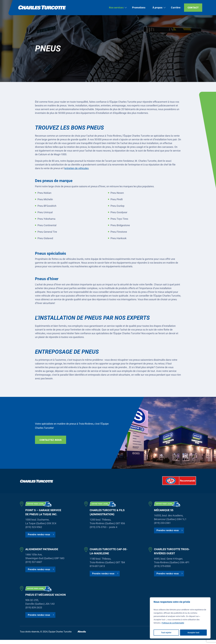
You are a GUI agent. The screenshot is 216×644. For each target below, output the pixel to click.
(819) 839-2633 (34, 608)
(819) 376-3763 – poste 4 (103, 527)
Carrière (176, 8)
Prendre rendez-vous (39, 535)
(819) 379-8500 (162, 566)
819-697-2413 (97, 566)
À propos (158, 8)
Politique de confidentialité (173, 623)
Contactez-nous (51, 440)
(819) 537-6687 (34, 562)
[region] (180, 618)
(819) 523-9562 (34, 527)
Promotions (139, 8)
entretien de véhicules (77, 168)
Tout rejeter (166, 633)
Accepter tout (193, 633)
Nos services (116, 8)
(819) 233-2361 (162, 523)
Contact (193, 8)
